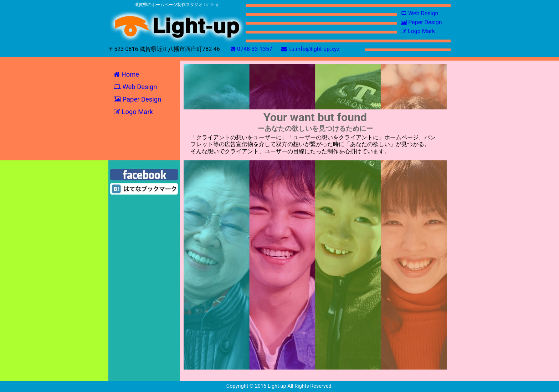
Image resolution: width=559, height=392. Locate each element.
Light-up (277, 386)
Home (126, 74)
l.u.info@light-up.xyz (311, 49)
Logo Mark (418, 31)
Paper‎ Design (421, 22)
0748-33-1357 (252, 49)
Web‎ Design (419, 13)
